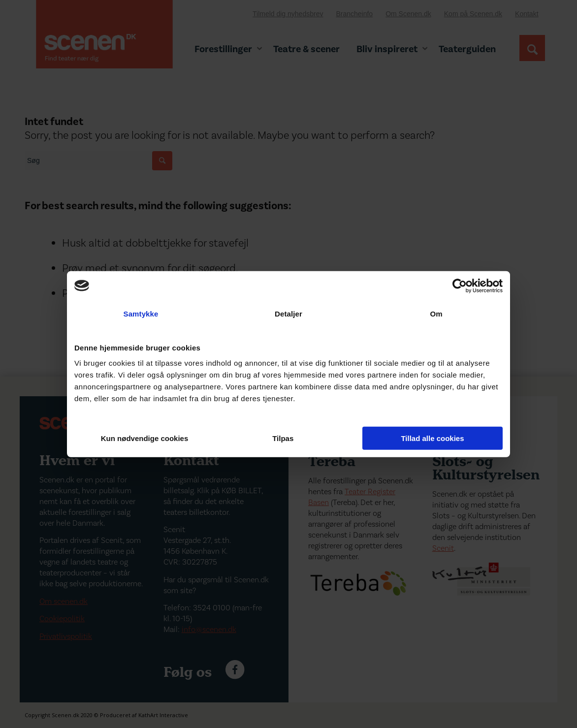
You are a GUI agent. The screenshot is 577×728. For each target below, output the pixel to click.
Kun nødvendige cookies (145, 438)
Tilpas (289, 438)
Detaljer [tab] (288, 313)
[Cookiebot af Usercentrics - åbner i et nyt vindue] (460, 285)
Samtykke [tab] (141, 313)
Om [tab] (436, 313)
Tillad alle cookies (432, 438)
